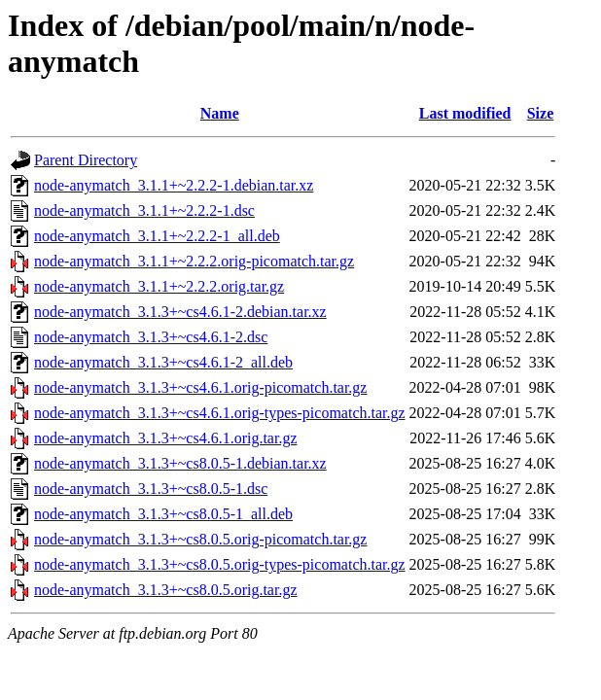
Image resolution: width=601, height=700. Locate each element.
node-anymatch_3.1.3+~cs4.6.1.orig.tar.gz (166, 438)
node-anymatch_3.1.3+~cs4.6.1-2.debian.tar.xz (180, 312)
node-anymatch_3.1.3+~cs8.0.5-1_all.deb (163, 514)
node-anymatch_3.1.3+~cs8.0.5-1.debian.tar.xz (180, 463)
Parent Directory (86, 160)
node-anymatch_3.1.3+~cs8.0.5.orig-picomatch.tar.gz (200, 539)
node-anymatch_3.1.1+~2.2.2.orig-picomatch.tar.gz (194, 261)
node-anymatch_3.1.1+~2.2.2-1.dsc (144, 210)
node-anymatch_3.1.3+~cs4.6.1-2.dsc (151, 337)
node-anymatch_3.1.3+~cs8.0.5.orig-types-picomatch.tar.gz (220, 564)
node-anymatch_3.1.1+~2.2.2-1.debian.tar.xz (174, 185)
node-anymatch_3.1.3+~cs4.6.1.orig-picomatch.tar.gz (200, 387)
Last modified (465, 113)
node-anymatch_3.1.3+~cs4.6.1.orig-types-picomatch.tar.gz (220, 413)
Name (220, 113)
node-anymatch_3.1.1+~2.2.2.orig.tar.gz (159, 286)
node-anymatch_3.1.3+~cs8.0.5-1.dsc (151, 489)
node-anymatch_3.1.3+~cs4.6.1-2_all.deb (163, 362)
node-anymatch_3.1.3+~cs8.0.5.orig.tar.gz (166, 590)
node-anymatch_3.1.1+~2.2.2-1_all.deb (157, 236)
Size (541, 113)
